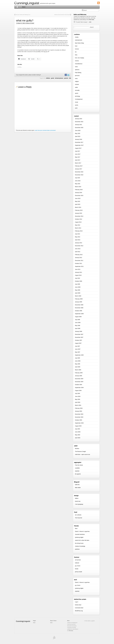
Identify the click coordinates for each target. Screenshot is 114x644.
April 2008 (78, 328)
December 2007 (79, 334)
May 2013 (78, 237)
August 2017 (78, 148)
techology (77, 96)
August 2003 (78, 426)
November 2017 (79, 142)
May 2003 (78, 435)
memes (77, 61)
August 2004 (78, 390)
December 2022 (79, 122)
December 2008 (79, 305)
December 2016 (79, 172)
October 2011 (79, 263)
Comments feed (79, 608)
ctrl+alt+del (78, 560)
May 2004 (78, 399)
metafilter (77, 468)
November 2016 (79, 175)
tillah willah (78, 488)
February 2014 (79, 231)
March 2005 (78, 370)
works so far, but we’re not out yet (62, 15)
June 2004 (78, 396)
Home (17, 7)
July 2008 (77, 320)
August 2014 (78, 222)
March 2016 (78, 187)
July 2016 (77, 178)
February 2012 (79, 255)
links (76, 55)
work (76, 108)
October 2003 (79, 420)
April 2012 (78, 252)
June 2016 (78, 181)
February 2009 (79, 299)
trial (70, 78)
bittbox (77, 498)
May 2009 (78, 290)
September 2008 (79, 314)
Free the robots (79, 465)
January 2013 (79, 243)
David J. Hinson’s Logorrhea (82, 531)
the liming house (79, 543)
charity (77, 37)
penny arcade (79, 572)
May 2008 (78, 325)
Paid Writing (78, 73)
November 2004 (79, 382)
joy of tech (78, 566)
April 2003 (78, 438)
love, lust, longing (79, 58)
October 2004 (79, 385)
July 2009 (77, 284)
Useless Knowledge (80, 546)
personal (77, 76)
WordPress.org (79, 611)
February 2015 (79, 210)
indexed (77, 563)
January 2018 (79, 139)
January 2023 (79, 119)
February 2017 (79, 166)
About (24, 7)
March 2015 (78, 207)
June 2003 (78, 432)
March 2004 (78, 405)
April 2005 (78, 367)
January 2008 (79, 331)
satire (76, 87)
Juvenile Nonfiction (80, 534)
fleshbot (77, 449)
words (77, 105)
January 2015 (79, 213)
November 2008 (79, 308)
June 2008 (78, 323)
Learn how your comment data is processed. (45, 130)
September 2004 (79, 388)
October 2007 (79, 340)
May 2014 (78, 225)
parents (66, 78)
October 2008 (79, 311)
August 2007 (78, 343)
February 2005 (79, 373)
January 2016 (79, 193)
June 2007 (78, 349)
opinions (28, 23)
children (48, 78)
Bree (76, 528)
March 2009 (78, 296)
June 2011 (78, 269)
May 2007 (78, 352)
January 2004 (79, 411)
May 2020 (78, 133)
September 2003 (79, 423)
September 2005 (79, 355)
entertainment (79, 40)
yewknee (77, 549)
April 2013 (78, 240)
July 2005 (77, 358)
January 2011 (79, 272)
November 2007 (79, 337)
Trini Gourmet (79, 518)
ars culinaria (78, 515)
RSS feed (92, 20)
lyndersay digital (79, 537)
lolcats (77, 569)
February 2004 (79, 408)
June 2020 (78, 130)
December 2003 (79, 414)
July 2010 (77, 278)
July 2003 (77, 429)
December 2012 (79, 246)
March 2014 (78, 228)
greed (53, 78)
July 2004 (77, 393)
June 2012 (78, 249)
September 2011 (79, 266)
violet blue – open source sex (82, 454)
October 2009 (79, 281)
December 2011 (79, 260)
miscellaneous (79, 64)
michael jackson (59, 78)
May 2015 (78, 201)
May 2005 (78, 364)
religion (77, 81)
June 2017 (78, 154)
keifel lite (77, 485)
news (76, 67)
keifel (90, 22)
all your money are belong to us (23, 15)
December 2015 (79, 195)
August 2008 (78, 317)
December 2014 (79, 216)
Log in (77, 602)
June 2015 (78, 198)
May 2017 (78, 157)
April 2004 (78, 402)
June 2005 (78, 361)
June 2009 (78, 287)
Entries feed (78, 605)
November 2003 (79, 417)
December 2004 (79, 379)
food (76, 46)
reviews (77, 84)
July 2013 (77, 234)
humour (77, 49)
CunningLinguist (27, 3)
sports (77, 93)
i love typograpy (79, 504)
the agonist (78, 474)
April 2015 (78, 204)
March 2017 (78, 163)
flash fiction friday (79, 43)
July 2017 (77, 151)
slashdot (77, 471)
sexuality (77, 90)
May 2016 (78, 184)
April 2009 (78, 293)
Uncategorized (79, 99)
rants (76, 78)
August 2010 (78, 275)
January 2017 (79, 169)
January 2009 (79, 302)
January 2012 (79, 258)
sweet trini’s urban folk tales (82, 540)
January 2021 (79, 125)
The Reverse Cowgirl (80, 451)
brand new (78, 501)
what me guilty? (25, 20)
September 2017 (79, 145)
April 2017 (78, 160)
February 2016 (79, 190)
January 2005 (79, 376)
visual (76, 102)
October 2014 (79, 219)
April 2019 (78, 136)
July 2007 (77, 346)
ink (76, 52)
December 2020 (79, 128)
